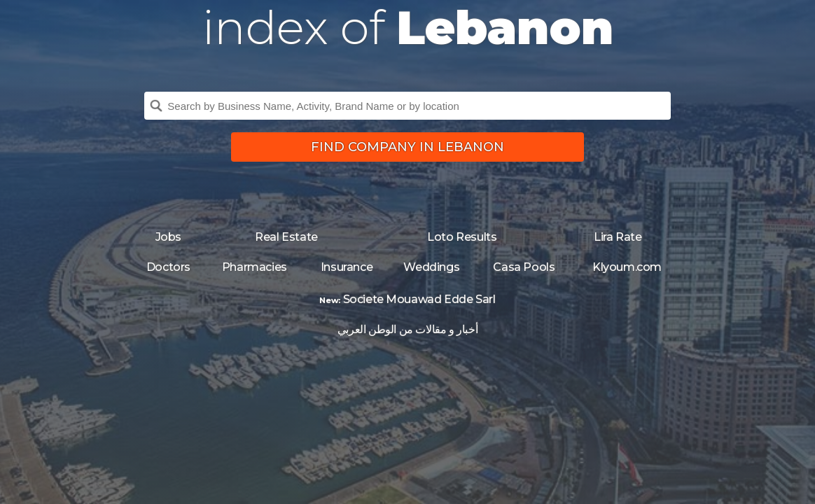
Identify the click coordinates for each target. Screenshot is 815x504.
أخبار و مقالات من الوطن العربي (407, 329)
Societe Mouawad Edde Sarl (419, 299)
